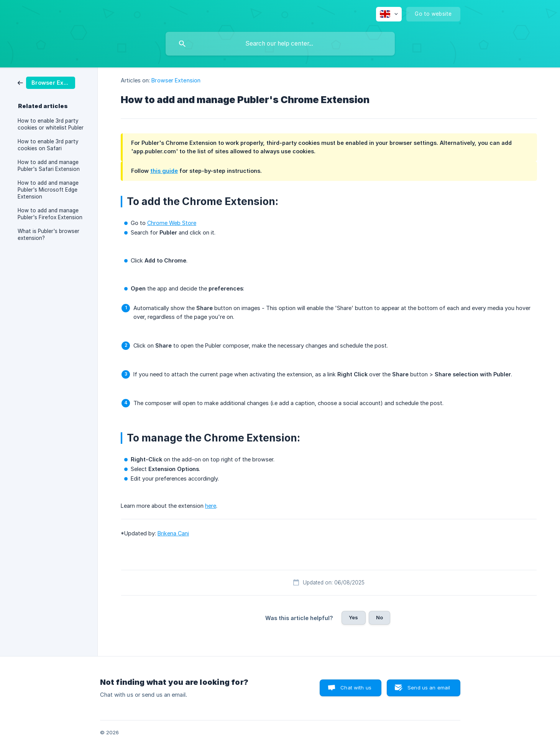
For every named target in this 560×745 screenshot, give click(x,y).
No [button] (379, 617)
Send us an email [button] (429, 688)
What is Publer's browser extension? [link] (48, 235)
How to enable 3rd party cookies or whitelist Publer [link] (51, 124)
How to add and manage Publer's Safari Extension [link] (49, 166)
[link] (46, 82)
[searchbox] (280, 44)
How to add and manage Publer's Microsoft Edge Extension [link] (48, 190)
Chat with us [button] (356, 688)
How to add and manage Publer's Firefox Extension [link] (50, 214)
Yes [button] (353, 617)
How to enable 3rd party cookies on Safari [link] (48, 145)
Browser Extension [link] (176, 80)
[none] (389, 14)
